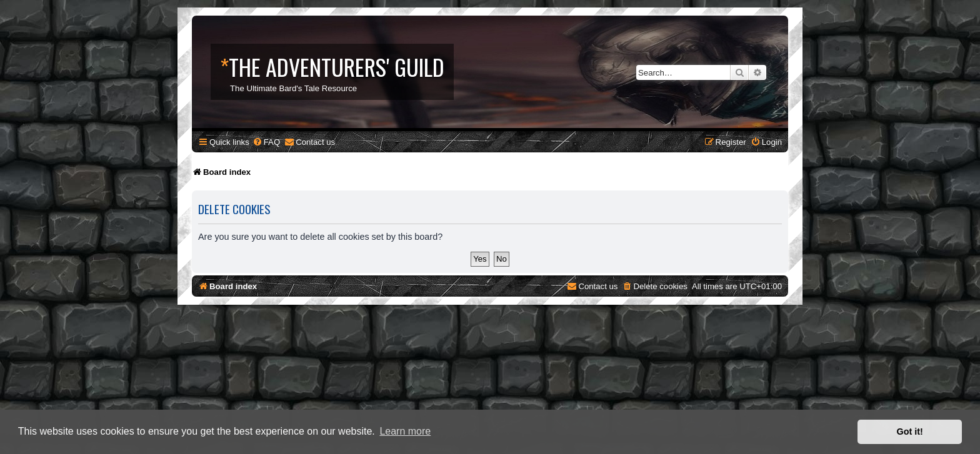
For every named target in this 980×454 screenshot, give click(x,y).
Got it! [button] (910, 432)
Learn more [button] (405, 431)
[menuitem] (266, 142)
